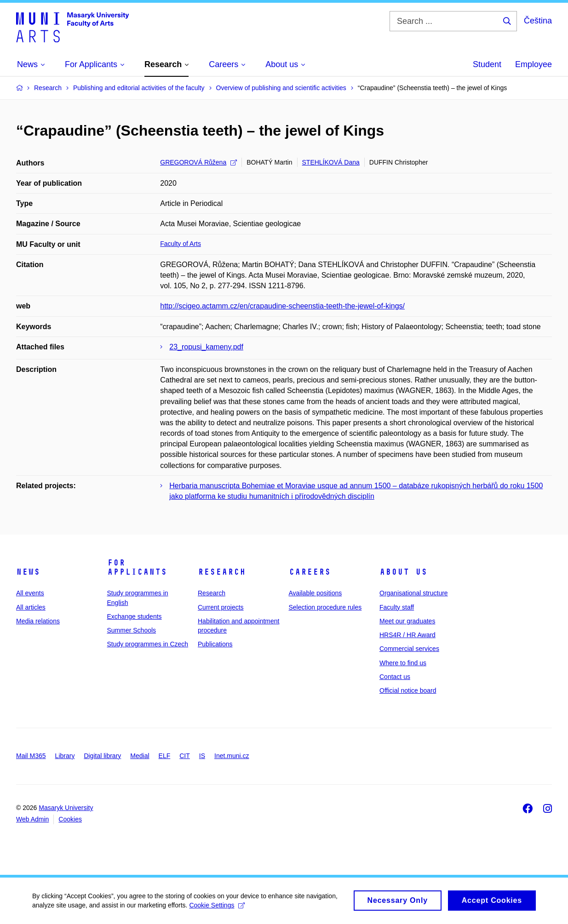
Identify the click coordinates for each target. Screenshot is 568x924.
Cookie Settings (217, 908)
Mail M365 (31, 756)
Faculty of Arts (181, 244)
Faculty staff (397, 607)
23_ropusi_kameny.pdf (206, 347)
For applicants (137, 567)
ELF (165, 756)
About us (403, 572)
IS (202, 756)
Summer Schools (132, 630)
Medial (140, 756)
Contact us (395, 677)
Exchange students (135, 616)
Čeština (538, 21)
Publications (215, 644)
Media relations (38, 621)
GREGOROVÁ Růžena (198, 162)
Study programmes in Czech (148, 644)
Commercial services (409, 649)
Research (222, 572)
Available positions (316, 593)
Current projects (221, 607)
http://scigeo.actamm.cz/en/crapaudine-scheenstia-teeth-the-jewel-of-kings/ (282, 306)
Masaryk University (66, 808)
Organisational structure (414, 593)
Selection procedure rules (325, 607)
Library (65, 756)
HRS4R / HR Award (407, 635)
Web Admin (32, 819)
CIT (185, 756)
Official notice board (408, 690)
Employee (534, 64)
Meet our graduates (407, 621)
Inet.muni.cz (232, 756)
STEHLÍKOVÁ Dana (331, 162)
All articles (31, 607)
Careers (310, 572)
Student (487, 64)
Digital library (102, 756)
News (28, 572)
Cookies (70, 819)
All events (30, 593)
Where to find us (403, 663)
